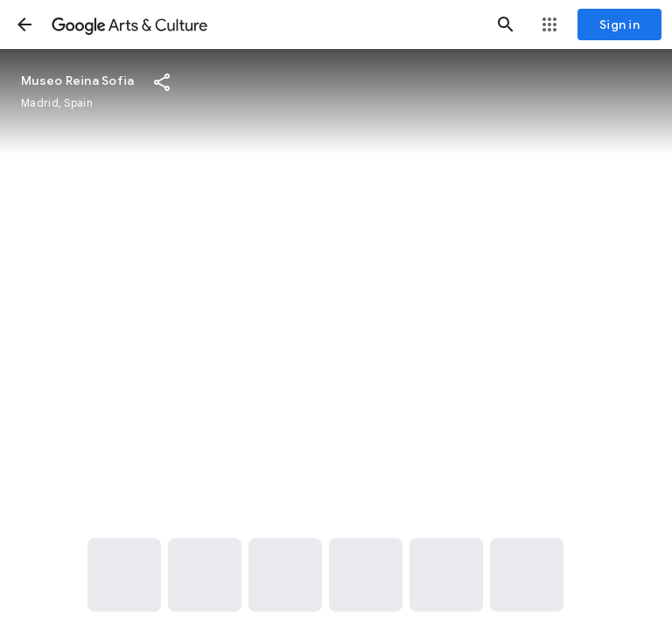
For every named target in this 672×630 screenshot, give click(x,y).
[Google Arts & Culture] (265, 24)
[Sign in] (619, 24)
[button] (24, 24)
